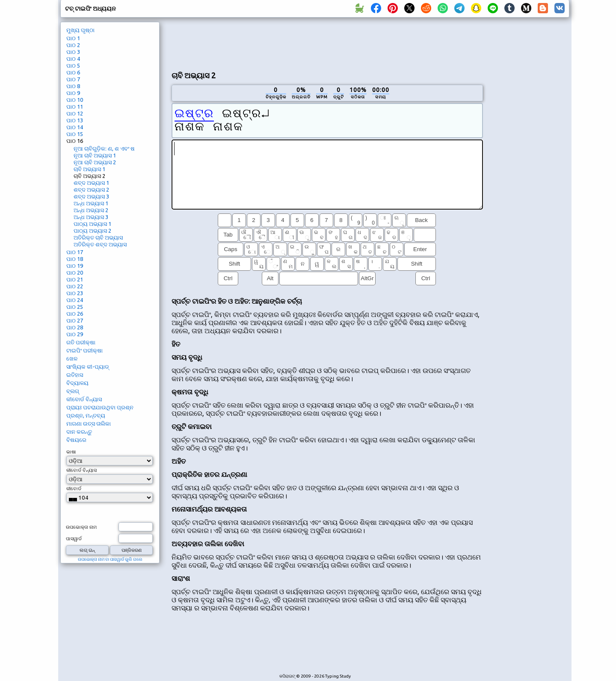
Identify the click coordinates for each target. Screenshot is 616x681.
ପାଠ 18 (75, 259)
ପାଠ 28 (75, 327)
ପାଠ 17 (75, 252)
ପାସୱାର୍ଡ (74, 539)
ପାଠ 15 (75, 134)
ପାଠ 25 (75, 307)
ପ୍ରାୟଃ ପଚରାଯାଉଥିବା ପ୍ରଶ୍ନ (100, 407)
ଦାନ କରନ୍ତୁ (79, 432)
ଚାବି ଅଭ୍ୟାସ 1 (89, 169)
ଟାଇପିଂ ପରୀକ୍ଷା (84, 350)
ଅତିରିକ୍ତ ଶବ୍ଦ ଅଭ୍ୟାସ (100, 244)
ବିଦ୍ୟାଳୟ (77, 383)
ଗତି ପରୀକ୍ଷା (81, 342)
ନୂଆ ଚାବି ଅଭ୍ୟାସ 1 (95, 155)
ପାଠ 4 (73, 59)
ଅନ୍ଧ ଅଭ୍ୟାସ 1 (91, 203)
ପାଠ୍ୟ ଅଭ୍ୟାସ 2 (92, 231)
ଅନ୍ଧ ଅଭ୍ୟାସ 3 (91, 217)
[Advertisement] (327, 43)
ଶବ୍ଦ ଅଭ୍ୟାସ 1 (91, 183)
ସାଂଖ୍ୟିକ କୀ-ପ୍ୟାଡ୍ (88, 367)
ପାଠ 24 (75, 300)
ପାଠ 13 (75, 120)
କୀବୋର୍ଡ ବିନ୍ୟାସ (84, 399)
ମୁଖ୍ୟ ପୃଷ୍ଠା (80, 30)
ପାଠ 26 (75, 314)
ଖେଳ (72, 358)
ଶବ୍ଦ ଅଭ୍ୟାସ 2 (91, 189)
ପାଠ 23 (75, 293)
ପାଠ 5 (73, 65)
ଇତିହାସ (75, 375)
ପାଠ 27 (75, 320)
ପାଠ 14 (75, 127)
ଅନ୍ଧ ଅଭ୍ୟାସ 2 (91, 210)
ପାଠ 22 (75, 286)
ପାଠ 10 (75, 100)
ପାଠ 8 (73, 86)
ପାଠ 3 (73, 52)
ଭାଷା (71, 452)
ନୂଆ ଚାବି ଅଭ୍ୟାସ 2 (95, 162)
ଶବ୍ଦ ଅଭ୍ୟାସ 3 (91, 196)
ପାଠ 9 (73, 93)
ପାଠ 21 (75, 279)
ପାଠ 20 (75, 272)
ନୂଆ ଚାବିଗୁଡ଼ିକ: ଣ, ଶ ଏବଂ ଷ (104, 148)
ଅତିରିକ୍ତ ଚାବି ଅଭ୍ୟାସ (98, 237)
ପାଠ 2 (73, 45)
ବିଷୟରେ (76, 440)
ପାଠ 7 (73, 79)
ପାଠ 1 (73, 38)
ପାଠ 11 (75, 107)
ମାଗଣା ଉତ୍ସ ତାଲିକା (89, 423)
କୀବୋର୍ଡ (74, 489)
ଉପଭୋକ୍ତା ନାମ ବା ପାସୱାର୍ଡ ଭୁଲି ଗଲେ (110, 559)
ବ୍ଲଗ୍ (73, 391)
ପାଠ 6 (73, 72)
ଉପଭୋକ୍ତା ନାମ (81, 527)
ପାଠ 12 (75, 113)
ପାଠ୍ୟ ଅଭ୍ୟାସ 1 (92, 224)
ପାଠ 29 (75, 334)
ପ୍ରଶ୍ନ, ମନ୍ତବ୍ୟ (86, 415)
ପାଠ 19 (75, 266)
